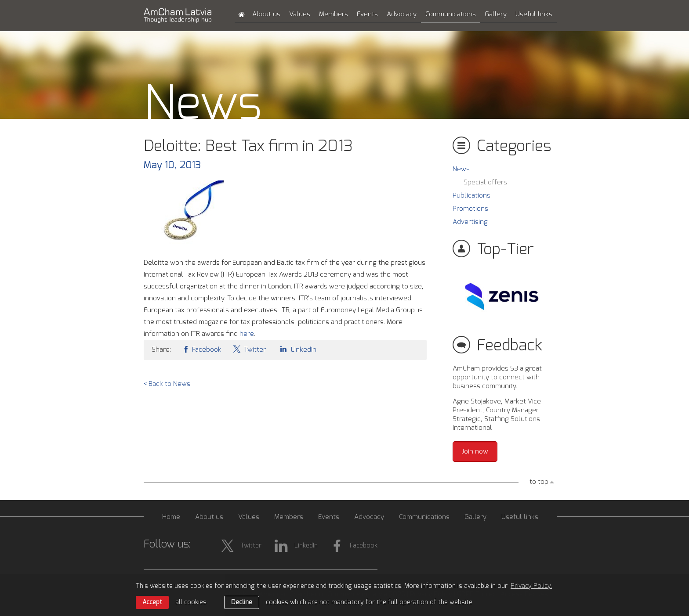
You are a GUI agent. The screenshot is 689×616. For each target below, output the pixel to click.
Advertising (470, 222)
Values (300, 14)
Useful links (534, 14)
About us (266, 14)
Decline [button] (242, 602)
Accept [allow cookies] (152, 602)
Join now (475, 452)
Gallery (496, 14)
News (461, 169)
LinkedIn (297, 349)
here (247, 334)
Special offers (485, 182)
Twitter (249, 349)
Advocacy (402, 14)
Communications (451, 14)
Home (171, 517)
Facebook (202, 349)
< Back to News (167, 384)
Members (334, 14)
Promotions (470, 209)
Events (367, 14)
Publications (471, 196)
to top (539, 482)
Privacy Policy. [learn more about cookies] (531, 586)
